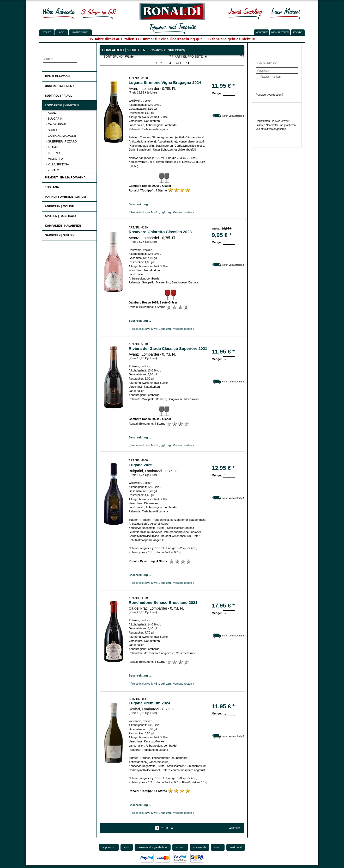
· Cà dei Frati (56, 124)
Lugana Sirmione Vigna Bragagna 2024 (165, 82)
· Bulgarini (55, 119)
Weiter (183, 63)
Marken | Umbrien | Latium (64, 196)
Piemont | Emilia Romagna (64, 177)
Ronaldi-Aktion (56, 75)
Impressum (80, 32)
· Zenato (53, 170)
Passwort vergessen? (270, 95)
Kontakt (180, 847)
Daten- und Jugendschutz (153, 847)
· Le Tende (54, 153)
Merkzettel (236, 847)
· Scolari (53, 130)
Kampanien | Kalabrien (61, 225)
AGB (62, 32)
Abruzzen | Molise (58, 206)
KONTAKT (262, 32)
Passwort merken (271, 77)
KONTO (298, 32)
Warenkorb (200, 847)
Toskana (50, 186)
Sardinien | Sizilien (58, 235)
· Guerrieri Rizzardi (62, 141)
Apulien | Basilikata (59, 215)
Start (47, 32)
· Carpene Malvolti (61, 136)
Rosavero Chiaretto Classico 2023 (160, 232)
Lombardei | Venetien (60, 105)
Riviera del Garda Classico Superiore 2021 (168, 348)
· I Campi (53, 147)
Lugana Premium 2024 (149, 703)
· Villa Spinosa (58, 164)
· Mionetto (55, 159)
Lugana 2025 (140, 465)
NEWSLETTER (280, 32)
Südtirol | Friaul (57, 95)
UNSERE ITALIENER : (58, 85)
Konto (218, 847)
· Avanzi (52, 113)
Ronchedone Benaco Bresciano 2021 (163, 602)
